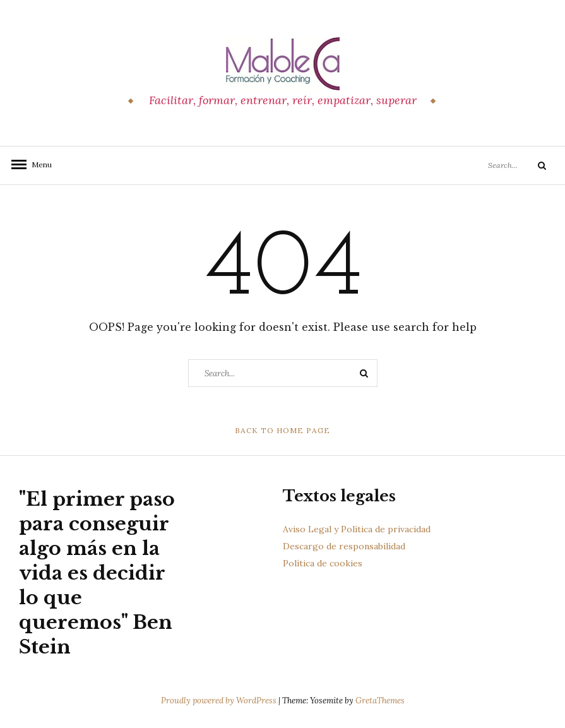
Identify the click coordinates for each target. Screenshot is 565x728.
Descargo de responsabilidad (344, 546)
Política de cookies (323, 563)
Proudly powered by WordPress (220, 701)
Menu (38, 164)
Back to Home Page (282, 430)
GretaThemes (380, 701)
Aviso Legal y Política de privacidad (357, 529)
